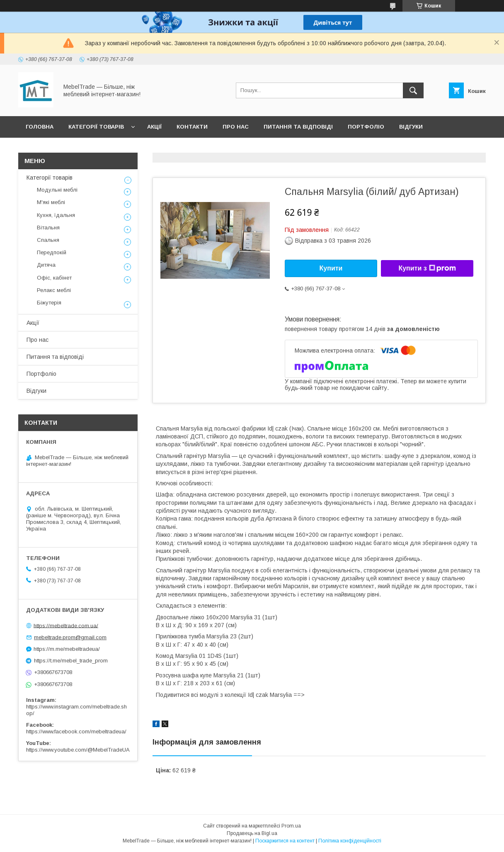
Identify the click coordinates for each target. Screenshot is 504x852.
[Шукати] (413, 90)
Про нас (236, 127)
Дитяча (46, 265)
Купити (331, 268)
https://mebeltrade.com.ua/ (66, 625)
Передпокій (52, 252)
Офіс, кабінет (54, 278)
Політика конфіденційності (350, 841)
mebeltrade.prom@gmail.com (70, 637)
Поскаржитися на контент (285, 841)
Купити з (427, 268)
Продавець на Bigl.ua (252, 833)
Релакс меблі (54, 290)
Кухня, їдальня (56, 215)
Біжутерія (49, 303)
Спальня (48, 240)
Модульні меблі (57, 190)
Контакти (192, 127)
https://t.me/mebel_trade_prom (71, 661)
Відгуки (411, 127)
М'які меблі (51, 202)
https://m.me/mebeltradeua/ (67, 649)
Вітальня (48, 228)
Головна (40, 127)
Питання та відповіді (298, 127)
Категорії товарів (96, 127)
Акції (154, 127)
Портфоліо (366, 127)
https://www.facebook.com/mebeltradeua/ (76, 732)
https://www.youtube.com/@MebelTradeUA (78, 750)
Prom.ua (291, 826)
